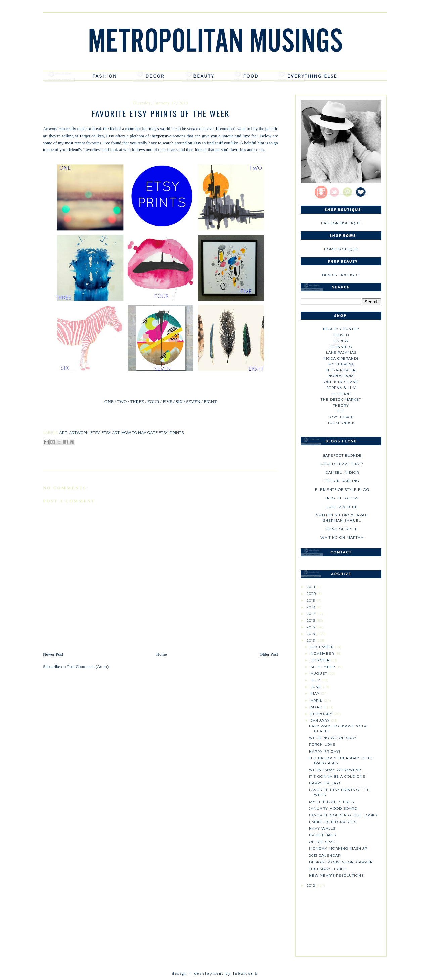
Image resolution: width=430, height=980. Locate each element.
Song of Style (342, 529)
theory (341, 405)
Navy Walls (322, 829)
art (63, 433)
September (324, 667)
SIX (179, 401)
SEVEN (193, 401)
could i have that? (342, 464)
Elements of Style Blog (342, 490)
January (321, 720)
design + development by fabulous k (215, 973)
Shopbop (341, 394)
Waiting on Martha (342, 538)
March (319, 707)
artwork (79, 433)
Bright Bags (322, 835)
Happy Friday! (325, 751)
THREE (137, 401)
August (319, 674)
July (316, 680)
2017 (312, 614)
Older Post (269, 654)
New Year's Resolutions (336, 875)
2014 (312, 634)
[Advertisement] (341, 919)
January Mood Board (333, 808)
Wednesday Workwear (335, 770)
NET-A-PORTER (341, 370)
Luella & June (342, 507)
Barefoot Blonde (342, 455)
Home (162, 654)
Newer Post (53, 654)
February (322, 714)
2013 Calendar (325, 855)
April (317, 700)
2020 (312, 594)
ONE (109, 401)
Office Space (324, 842)
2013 (312, 641)
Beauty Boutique (341, 275)
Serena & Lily (341, 388)
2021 (312, 587)
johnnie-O (341, 347)
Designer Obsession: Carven (341, 862)
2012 (312, 886)
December (323, 647)
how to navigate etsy (145, 433)
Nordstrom (341, 376)
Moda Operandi (341, 358)
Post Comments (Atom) (88, 666)
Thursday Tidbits (328, 869)
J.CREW (341, 341)
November (323, 653)
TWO (121, 401)
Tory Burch (341, 417)
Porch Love (322, 745)
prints (177, 433)
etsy (95, 433)
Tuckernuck (341, 423)
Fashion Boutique (341, 223)
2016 (312, 621)
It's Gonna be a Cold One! (338, 777)
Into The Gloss (342, 498)
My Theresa (341, 364)
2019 (312, 600)
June (317, 687)
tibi (341, 411)
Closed (341, 335)
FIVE (167, 401)
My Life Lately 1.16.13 (332, 802)
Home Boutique (341, 249)
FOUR (153, 401)
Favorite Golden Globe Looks (343, 815)
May (316, 694)
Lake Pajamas (341, 352)
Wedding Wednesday (333, 738)
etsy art (111, 433)
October (321, 660)
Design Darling (342, 481)
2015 (312, 627)
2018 (312, 607)
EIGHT (210, 401)
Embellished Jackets (333, 822)
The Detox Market (341, 399)
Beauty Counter (341, 329)
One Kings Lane (341, 382)
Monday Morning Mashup (338, 849)
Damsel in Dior (342, 473)
